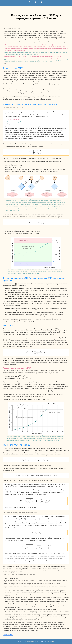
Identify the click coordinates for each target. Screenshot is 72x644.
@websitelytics (51, 641)
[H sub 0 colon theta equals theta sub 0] (23, 91)
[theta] (51, 158)
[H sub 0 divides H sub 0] (16, 231)
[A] (36, 169)
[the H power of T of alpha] (44, 440)
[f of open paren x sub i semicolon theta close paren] (8, 158)
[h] (24, 342)
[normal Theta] (14, 342)
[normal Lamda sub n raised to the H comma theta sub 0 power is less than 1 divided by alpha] (29, 378)
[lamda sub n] (40, 205)
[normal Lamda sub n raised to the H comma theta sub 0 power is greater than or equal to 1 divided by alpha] (22, 376)
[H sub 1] (12, 167)
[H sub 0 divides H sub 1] (14, 233)
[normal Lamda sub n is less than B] (19, 167)
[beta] (4, 233)
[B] (39, 169)
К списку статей (8, 634)
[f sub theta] (30, 342)
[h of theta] (8, 359)
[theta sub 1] (44, 296)
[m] (21, 116)
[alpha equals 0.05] (20, 440)
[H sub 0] (12, 165)
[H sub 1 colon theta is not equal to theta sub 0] (7, 340)
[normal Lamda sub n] (21, 161)
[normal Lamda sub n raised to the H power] (42, 436)
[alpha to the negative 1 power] (65, 438)
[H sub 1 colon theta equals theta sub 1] (50, 91)
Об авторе (42, 3)
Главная (30, 3)
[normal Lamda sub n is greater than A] (19, 165)
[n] (21, 136)
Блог (35, 3)
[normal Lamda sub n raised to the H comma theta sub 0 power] (22, 373)
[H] (33, 112)
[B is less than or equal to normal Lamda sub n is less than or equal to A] (29, 169)
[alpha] (4, 231)
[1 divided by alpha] (13, 394)
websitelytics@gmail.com (34, 641)
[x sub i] (40, 158)
